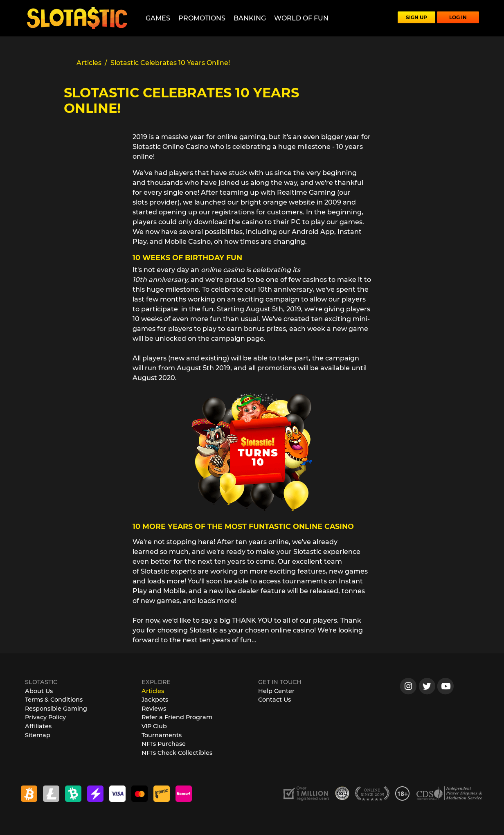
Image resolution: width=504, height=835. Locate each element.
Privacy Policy (45, 717)
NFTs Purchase (164, 744)
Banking (250, 18)
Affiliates (38, 726)
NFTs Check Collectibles (177, 753)
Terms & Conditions (54, 700)
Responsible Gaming (56, 709)
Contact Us (274, 700)
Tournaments (162, 735)
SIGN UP (416, 17)
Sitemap (38, 735)
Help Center (276, 691)
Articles (153, 691)
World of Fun (301, 18)
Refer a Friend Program (177, 717)
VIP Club (154, 726)
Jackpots (155, 700)
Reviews (154, 709)
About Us (39, 691)
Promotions (202, 18)
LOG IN (458, 17)
